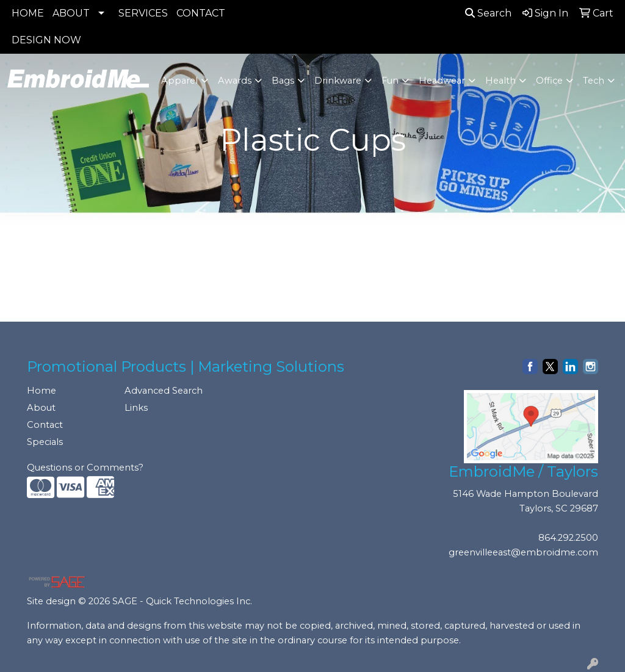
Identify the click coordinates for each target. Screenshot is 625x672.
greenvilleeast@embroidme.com (523, 552)
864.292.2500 (568, 538)
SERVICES (143, 13)
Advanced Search (164, 391)
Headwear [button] (442, 81)
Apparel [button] (179, 81)
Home (42, 391)
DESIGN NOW (46, 40)
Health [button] (500, 81)
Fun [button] (390, 81)
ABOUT (71, 13)
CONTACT (201, 13)
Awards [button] (235, 81)
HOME (28, 13)
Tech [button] (594, 81)
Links (136, 408)
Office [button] (549, 81)
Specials (45, 442)
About (41, 408)
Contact (45, 425)
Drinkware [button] (338, 81)
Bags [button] (283, 81)
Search (488, 13)
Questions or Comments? (85, 468)
